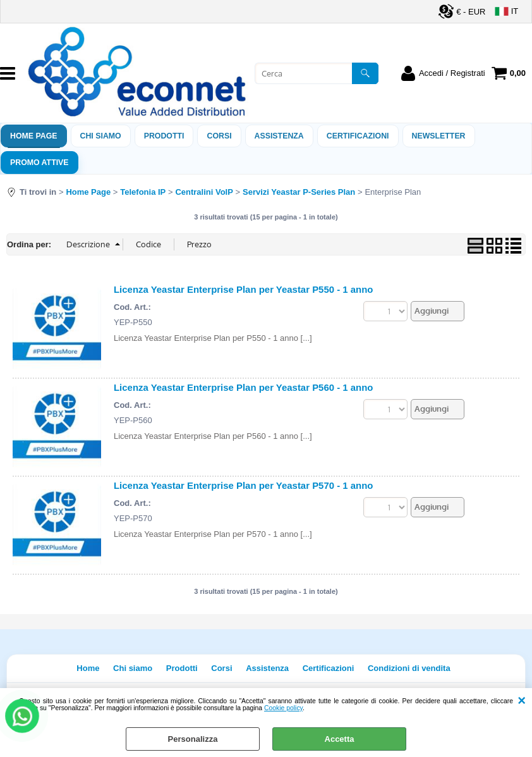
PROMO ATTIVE (39, 163)
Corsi (219, 136)
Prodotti (164, 136)
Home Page (34, 136)
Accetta (340, 739)
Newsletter (439, 136)
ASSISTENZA (279, 136)
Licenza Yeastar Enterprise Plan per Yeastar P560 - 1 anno (243, 387)
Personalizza (193, 739)
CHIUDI (522, 701)
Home (88, 668)
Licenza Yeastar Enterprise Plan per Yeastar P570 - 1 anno (243, 485)
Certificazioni (358, 136)
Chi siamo (101, 136)
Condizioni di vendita (409, 668)
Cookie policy (283, 708)
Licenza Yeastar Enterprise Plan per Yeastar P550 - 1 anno (243, 289)
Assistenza (267, 668)
